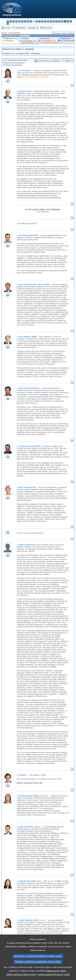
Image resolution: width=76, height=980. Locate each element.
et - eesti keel (22, 21)
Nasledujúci (32, 28)
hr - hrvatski (36, 21)
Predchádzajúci (20, 28)
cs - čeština (14, 21)
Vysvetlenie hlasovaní (49, 42)
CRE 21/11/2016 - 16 (30, 42)
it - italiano (39, 21)
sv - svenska (8, 24)
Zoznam (7, 28)
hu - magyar (48, 21)
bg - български (8, 21)
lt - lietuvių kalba (45, 21)
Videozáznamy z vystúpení (49, 61)
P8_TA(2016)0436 (67, 41)
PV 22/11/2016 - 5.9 (48, 41)
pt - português (59, 21)
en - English (28, 21)
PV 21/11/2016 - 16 (28, 41)
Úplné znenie (48, 28)
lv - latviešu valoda (42, 21)
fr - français (31, 21)
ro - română (62, 21)
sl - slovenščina (68, 21)
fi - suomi (71, 21)
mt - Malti (51, 21)
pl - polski (57, 21)
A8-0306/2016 (9, 41)
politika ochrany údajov (56, 977)
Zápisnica (69, 61)
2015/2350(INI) (14, 33)
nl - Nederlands (54, 21)
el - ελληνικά (25, 21)
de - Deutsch (19, 21)
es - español (11, 21)
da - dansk (16, 21)
